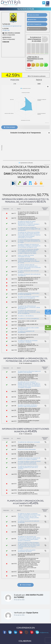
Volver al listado (9, 127)
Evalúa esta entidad (33, 15)
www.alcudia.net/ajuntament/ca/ (12, 26)
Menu (47, 5)
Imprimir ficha (32, 20)
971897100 (6, 30)
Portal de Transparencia (34, 24)
